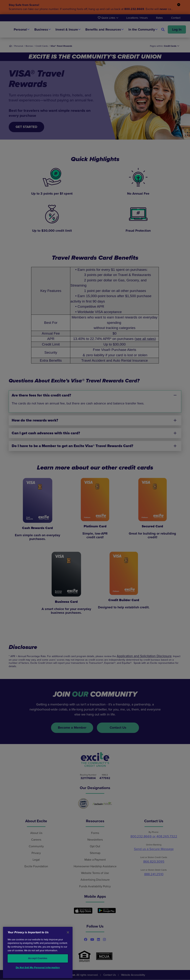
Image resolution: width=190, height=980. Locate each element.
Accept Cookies (38, 958)
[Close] (68, 932)
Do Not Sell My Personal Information (38, 968)
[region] (38, 953)
